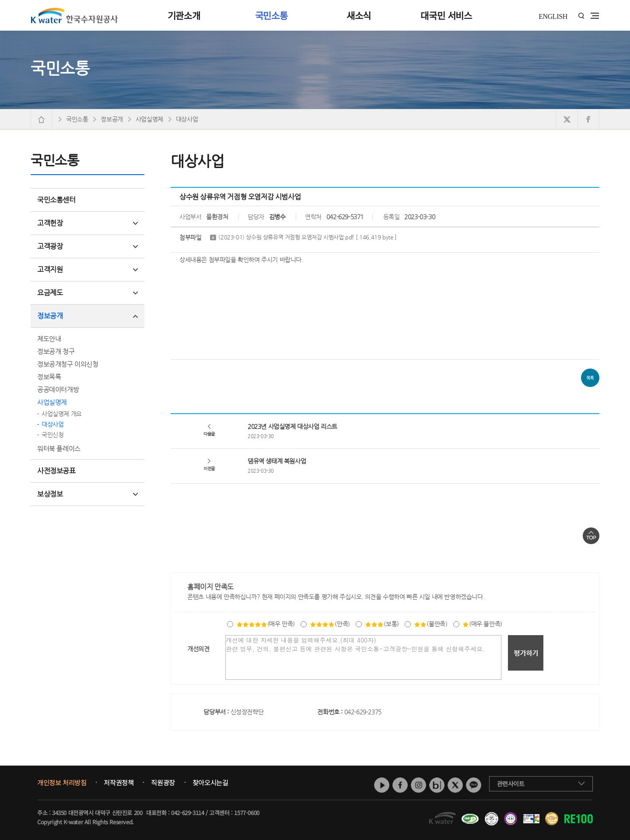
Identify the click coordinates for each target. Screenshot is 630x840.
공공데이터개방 (58, 389)
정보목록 (49, 377)
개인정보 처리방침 (62, 783)
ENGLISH (553, 16)
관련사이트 (511, 784)
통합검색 (581, 16)
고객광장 (87, 246)
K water (74, 15)
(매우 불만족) (482, 624)
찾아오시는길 (210, 783)
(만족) (330, 624)
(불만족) (430, 624)
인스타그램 (418, 785)
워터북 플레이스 (59, 448)
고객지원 (87, 269)
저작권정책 (119, 783)
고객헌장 (87, 223)
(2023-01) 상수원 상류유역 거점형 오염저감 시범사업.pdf (307, 237)
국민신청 (52, 435)
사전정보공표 (56, 471)
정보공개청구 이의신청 (68, 364)
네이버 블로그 (437, 785)
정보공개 (87, 316)
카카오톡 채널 (474, 785)
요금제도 (87, 293)
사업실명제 (52, 402)
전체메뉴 (595, 16)
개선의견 (198, 649)
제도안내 (49, 339)
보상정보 (87, 494)
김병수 (277, 217)
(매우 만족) (266, 624)
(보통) (382, 624)
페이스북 (400, 785)
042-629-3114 (187, 813)
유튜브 (382, 785)
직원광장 (163, 783)
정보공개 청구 (56, 351)
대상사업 (52, 424)
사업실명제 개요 (62, 414)
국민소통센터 (56, 200)
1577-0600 (247, 813)
